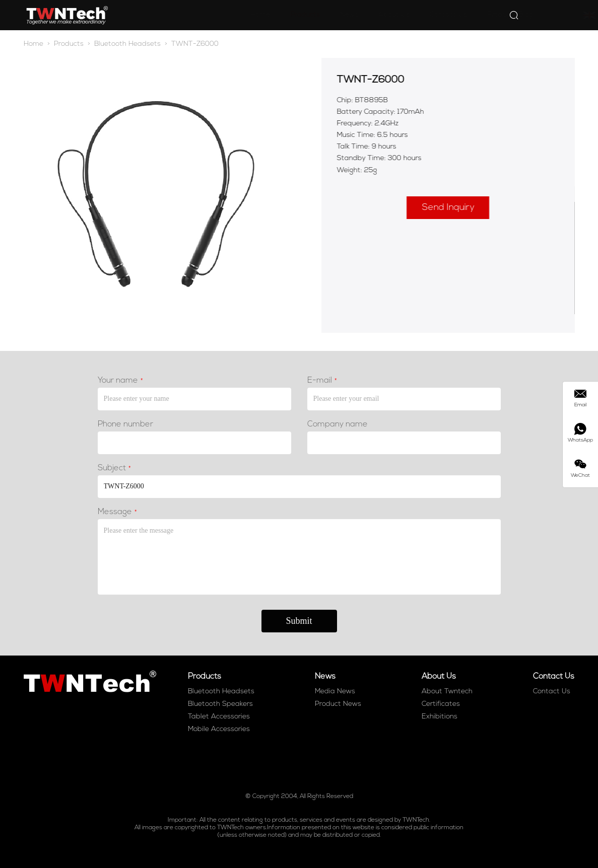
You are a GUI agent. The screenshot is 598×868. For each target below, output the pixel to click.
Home (212, 15)
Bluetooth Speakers (220, 704)
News (301, 15)
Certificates (441, 704)
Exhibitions (440, 717)
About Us (346, 15)
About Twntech (447, 692)
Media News (335, 692)
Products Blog (462, 15)
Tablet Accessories (219, 717)
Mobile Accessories (219, 729)
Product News (338, 704)
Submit (299, 623)
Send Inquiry (450, 208)
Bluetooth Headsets (127, 44)
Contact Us (400, 15)
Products (257, 15)
